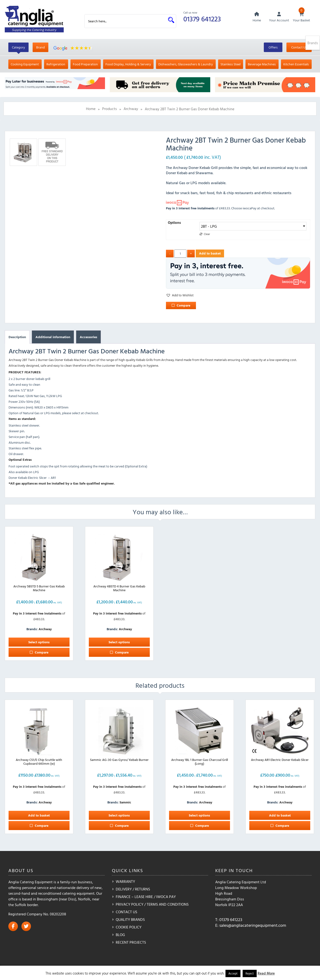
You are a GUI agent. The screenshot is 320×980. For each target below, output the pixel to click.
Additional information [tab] (53, 337)
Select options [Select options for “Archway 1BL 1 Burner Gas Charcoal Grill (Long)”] (199, 815)
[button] (180, 295)
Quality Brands (130, 920)
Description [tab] (17, 337)
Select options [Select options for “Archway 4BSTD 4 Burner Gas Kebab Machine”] (119, 642)
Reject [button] (250, 973)
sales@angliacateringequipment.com (253, 925)
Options (174, 223)
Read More (266, 973)
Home (91, 109)
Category (18, 47)
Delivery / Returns (133, 889)
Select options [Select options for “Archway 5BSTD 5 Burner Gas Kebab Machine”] (39, 642)
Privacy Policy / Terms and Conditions (152, 904)
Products (110, 109)
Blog (120, 935)
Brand (40, 47)
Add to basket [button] (39, 815)
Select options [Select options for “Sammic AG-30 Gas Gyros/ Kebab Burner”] (119, 815)
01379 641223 (203, 19)
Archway (131, 109)
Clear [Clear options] (207, 234)
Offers (273, 47)
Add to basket (210, 253)
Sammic (125, 802)
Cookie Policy (129, 927)
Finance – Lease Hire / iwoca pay (146, 897)
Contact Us (299, 47)
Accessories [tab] (88, 337)
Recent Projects (131, 942)
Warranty (125, 882)
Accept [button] (233, 973)
